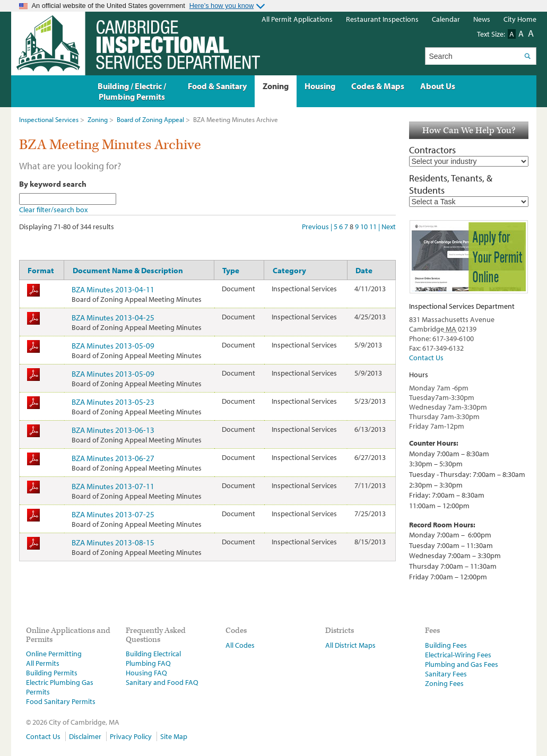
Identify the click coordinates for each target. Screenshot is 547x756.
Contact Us (426, 358)
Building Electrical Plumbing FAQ (153, 658)
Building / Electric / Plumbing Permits (132, 91)
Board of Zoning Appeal (150, 119)
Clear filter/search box (53, 210)
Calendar (446, 19)
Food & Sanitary (217, 86)
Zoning (98, 119)
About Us (438, 86)
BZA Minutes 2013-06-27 (113, 458)
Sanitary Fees (446, 674)
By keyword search (53, 184)
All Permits (43, 663)
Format (41, 270)
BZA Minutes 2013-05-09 (113, 345)
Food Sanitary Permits (61, 701)
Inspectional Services (49, 119)
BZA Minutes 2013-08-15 (113, 542)
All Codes (240, 645)
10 (365, 227)
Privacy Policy (131, 736)
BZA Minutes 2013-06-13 (113, 430)
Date (364, 270)
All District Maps (350, 645)
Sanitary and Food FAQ (162, 682)
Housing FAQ (146, 673)
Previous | (318, 227)
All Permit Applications (297, 19)
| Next (387, 227)
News (482, 19)
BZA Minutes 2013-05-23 (113, 402)
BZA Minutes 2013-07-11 (113, 486)
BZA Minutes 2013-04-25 (113, 317)
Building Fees (446, 645)
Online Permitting (54, 654)
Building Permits (52, 673)
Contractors (432, 150)
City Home (520, 19)
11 (374, 227)
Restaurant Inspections (382, 19)
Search (528, 56)
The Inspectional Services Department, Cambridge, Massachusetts (136, 44)
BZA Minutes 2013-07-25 (113, 514)
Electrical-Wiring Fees (458, 655)
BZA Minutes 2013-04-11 (113, 289)
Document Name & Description (128, 270)
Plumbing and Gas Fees (462, 664)
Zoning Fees (444, 683)
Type (231, 270)
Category (289, 270)
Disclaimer (85, 736)
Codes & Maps (378, 86)
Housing (320, 86)
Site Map (174, 736)
